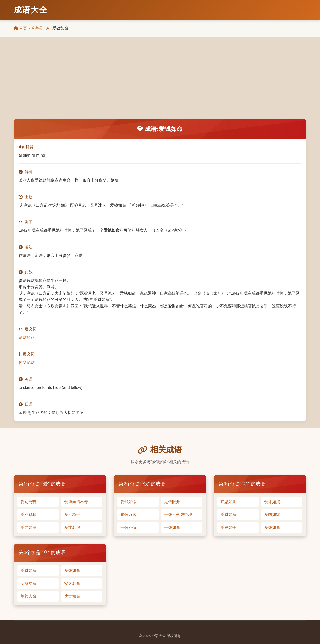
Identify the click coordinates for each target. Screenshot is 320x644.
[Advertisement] (160, 82)
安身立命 (28, 584)
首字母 (37, 28)
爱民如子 (228, 528)
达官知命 (72, 596)
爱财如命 (27, 338)
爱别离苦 (28, 502)
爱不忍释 (28, 515)
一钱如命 (172, 528)
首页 (20, 28)
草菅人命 (28, 596)
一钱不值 (128, 528)
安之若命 (72, 584)
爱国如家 (272, 515)
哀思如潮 (228, 502)
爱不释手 (72, 515)
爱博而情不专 (76, 502)
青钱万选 (128, 515)
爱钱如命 (128, 502)
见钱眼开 (172, 502)
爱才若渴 (72, 528)
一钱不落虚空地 (178, 515)
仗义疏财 (27, 363)
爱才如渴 (28, 528)
